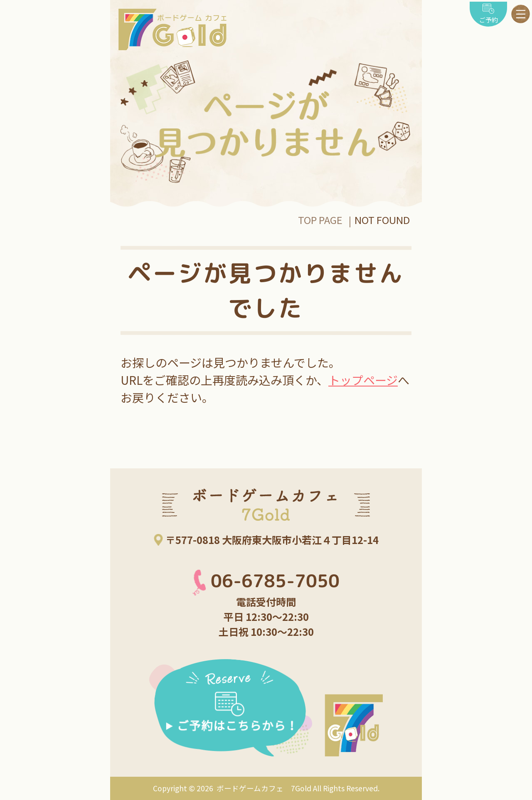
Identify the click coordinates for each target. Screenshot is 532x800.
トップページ (363, 380)
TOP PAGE (320, 220)
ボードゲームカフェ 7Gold (263, 788)
